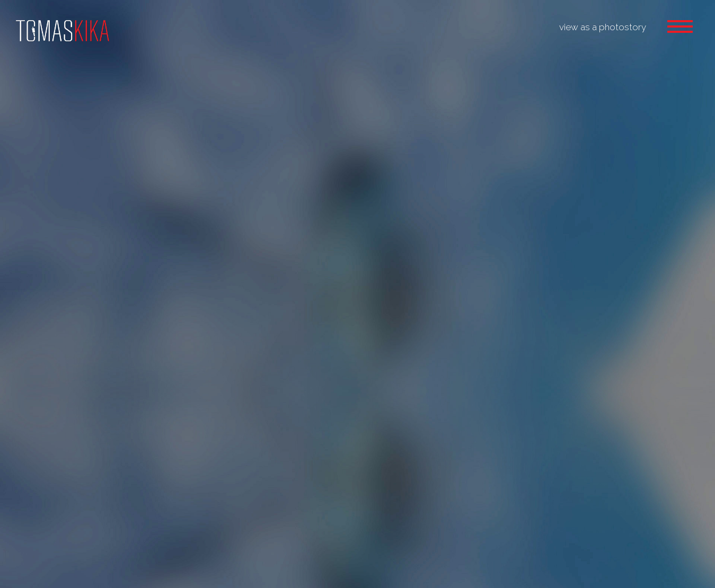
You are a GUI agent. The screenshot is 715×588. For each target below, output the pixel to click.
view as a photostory (603, 27)
